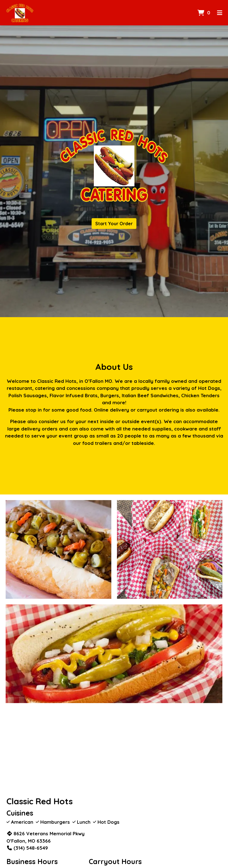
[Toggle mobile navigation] (220, 13)
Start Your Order (114, 224)
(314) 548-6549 (27, 848)
